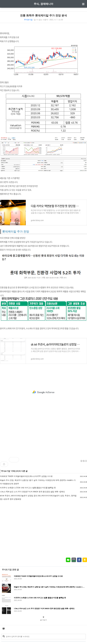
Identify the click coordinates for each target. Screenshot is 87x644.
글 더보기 (43, 620)
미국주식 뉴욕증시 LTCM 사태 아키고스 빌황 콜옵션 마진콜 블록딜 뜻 (28, 488)
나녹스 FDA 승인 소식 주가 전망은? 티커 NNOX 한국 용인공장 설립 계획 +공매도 (32, 492)
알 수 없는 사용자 (41, 20)
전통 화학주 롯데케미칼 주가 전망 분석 (43, 15)
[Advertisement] (43, 392)
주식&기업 (28, 20)
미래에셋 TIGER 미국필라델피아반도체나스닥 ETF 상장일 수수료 (26, 476)
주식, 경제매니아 (43, 4)
